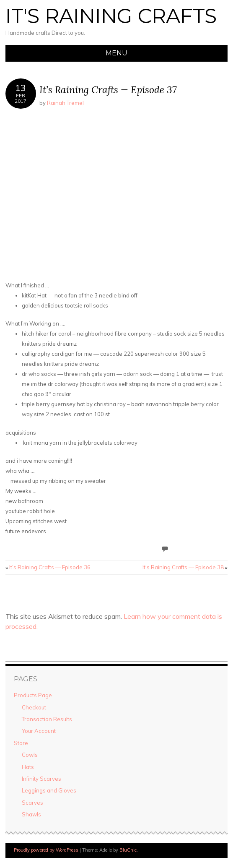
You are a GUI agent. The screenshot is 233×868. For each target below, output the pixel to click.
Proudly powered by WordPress (46, 850)
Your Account (39, 731)
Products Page (33, 695)
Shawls (31, 814)
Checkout (34, 707)
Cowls (30, 755)
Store (21, 743)
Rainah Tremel (65, 103)
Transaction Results (47, 719)
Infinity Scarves (41, 779)
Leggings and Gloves (49, 790)
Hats (28, 767)
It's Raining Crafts (111, 16)
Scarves (32, 803)
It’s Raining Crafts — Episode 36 (48, 567)
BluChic (128, 850)
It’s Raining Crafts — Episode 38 (185, 567)
